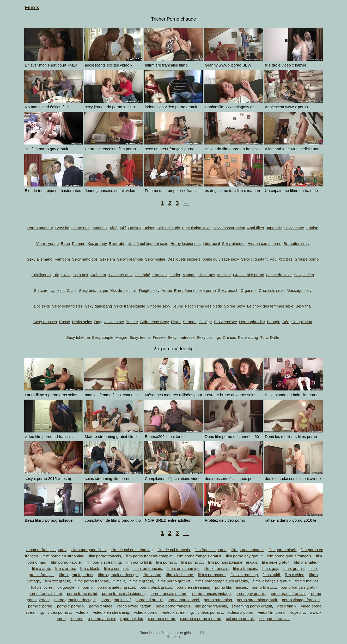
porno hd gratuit (149, 600)
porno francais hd (82, 594)
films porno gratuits (174, 581)
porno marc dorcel (183, 600)
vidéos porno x (210, 612)
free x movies (307, 581)
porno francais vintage (211, 594)
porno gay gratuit (250, 594)
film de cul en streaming (132, 550)
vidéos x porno (241, 612)
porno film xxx (264, 587)
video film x (286, 606)
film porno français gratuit (199, 556)
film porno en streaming (64, 556)
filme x (119, 581)
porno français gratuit (299, 587)
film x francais (216, 568)
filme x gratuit (141, 581)
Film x (32, 7)
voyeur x (298, 612)
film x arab (41, 568)
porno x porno (40, 606)
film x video (294, 575)
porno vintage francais (301, 600)
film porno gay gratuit (244, 556)
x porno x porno (162, 619)
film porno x (166, 562)
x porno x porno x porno (200, 619)
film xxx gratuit (57, 581)
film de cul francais (174, 550)
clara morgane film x (89, 550)
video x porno (146, 612)
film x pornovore (212, 575)
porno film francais (231, 587)
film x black (89, 568)
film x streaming (244, 575)
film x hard (152, 575)
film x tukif (271, 575)
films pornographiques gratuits (222, 581)
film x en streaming (183, 568)
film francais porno (211, 550)
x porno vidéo (131, 619)
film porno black (282, 550)
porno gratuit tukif (115, 600)
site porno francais (211, 606)
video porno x (59, 612)
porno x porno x (71, 606)
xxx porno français (275, 619)
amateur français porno (46, 550)
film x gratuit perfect (76, 575)
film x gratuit (293, 568)
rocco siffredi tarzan (134, 606)
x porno (77, 619)
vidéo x (82, 612)
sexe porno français (173, 606)
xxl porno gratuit (240, 619)
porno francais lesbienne (123, 594)
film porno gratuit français (289, 556)
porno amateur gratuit (116, 587)
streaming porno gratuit (252, 606)
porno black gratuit (156, 587)
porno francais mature (168, 594)
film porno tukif (138, 562)
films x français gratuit (272, 581)
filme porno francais (92, 581)
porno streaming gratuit (257, 600)
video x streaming (178, 612)
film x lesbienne (179, 575)
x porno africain (102, 619)
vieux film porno (272, 612)
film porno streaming (103, 562)
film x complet (116, 568)
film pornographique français (232, 562)
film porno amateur (247, 550)
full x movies (42, 587)
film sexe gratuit (276, 562)
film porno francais (105, 556)
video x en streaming (111, 612)
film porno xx (192, 562)
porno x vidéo (101, 606)
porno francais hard (45, 594)
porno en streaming (193, 587)
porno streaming (218, 600)
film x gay (270, 568)
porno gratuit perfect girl (75, 600)
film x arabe (65, 568)
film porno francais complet (149, 556)
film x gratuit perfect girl (118, 575)
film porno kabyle (66, 562)
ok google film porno (75, 587)
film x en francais (147, 568)
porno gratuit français (288, 594)
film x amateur (306, 562)
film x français (245, 568)
